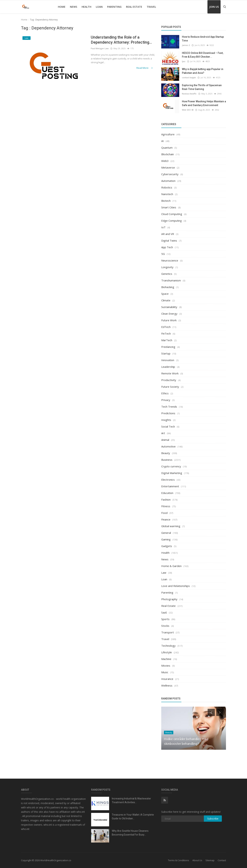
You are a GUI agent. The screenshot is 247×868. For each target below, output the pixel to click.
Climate (166, 300)
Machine (166, 659)
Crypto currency (171, 466)
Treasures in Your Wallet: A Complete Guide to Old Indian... (133, 817)
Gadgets (167, 546)
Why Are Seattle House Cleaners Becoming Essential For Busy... (130, 833)
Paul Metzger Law (100, 48)
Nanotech (167, 194)
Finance (166, 519)
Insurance (167, 679)
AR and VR (168, 234)
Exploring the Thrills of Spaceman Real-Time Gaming (202, 87)
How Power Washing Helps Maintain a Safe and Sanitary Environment (204, 103)
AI (163, 141)
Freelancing (168, 347)
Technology (168, 646)
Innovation (168, 360)
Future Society (170, 387)
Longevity (167, 267)
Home (62, 7)
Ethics (165, 393)
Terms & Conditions (179, 860)
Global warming (171, 526)
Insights (166, 420)
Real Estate (134, 7)
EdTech (166, 327)
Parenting (114, 7)
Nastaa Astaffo (189, 94)
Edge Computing (171, 221)
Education (167, 493)
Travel (151, 7)
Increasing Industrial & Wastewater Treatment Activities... (131, 800)
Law (164, 573)
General (166, 533)
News (74, 7)
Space (165, 294)
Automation (168, 181)
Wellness (167, 685)
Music (165, 672)
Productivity (169, 380)
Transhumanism (171, 280)
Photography (169, 599)
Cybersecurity (170, 174)
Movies (166, 666)
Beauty (166, 453)
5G (163, 254)
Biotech (166, 201)
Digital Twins (169, 241)
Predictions (168, 413)
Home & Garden (171, 566)
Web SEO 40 (188, 110)
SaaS (164, 612)
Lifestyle (167, 652)
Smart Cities (169, 207)
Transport (168, 632)
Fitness (166, 506)
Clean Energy (169, 314)
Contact (222, 860)
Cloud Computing (172, 214)
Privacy (166, 400)
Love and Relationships (176, 586)
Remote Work (170, 373)
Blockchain (168, 154)
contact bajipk (189, 77)
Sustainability (169, 307)
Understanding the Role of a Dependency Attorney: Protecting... (122, 40)
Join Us (214, 7)
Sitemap (210, 860)
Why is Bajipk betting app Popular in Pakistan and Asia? (203, 71)
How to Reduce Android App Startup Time (203, 39)
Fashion (166, 500)
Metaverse (168, 167)
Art (163, 433)
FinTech (166, 333)
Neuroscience (170, 260)
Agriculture (168, 134)
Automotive (168, 446)
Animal (165, 440)
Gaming (166, 539)
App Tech (167, 247)
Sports (165, 619)
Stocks (165, 626)
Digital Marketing (172, 473)
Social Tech (168, 426)
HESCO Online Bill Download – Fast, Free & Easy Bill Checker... (203, 55)
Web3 (165, 161)
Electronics (168, 480)
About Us (197, 860)
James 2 (186, 45)
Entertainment (170, 486)
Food (164, 513)
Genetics (167, 274)
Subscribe (213, 819)
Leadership (168, 367)
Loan (99, 7)
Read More (145, 68)
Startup (166, 353)
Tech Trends (169, 407)
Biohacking (168, 287)
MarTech (167, 340)
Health (86, 7)
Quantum (167, 148)
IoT (163, 227)
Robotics (167, 187)
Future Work (169, 320)
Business (167, 460)
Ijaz (184, 61)
